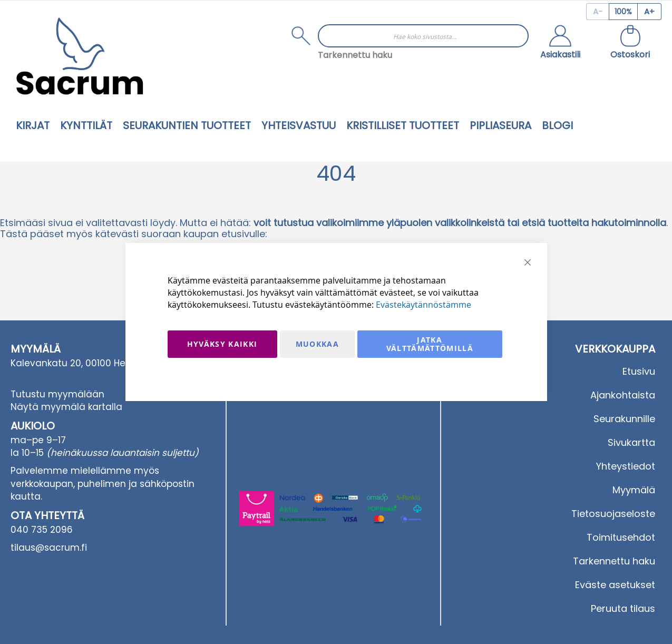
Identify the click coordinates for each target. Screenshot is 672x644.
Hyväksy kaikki (222, 344)
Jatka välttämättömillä (430, 344)
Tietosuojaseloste (613, 514)
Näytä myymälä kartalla (66, 407)
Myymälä (634, 490)
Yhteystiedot (626, 466)
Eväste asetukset (615, 585)
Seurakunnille (624, 419)
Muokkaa (317, 344)
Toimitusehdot (621, 537)
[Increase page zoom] (650, 12)
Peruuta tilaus (623, 608)
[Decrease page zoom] (597, 12)
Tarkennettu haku (355, 55)
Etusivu (639, 371)
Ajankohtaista (623, 395)
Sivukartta (631, 442)
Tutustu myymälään (57, 394)
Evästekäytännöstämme (423, 305)
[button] (560, 43)
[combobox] (423, 36)
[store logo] (80, 56)
